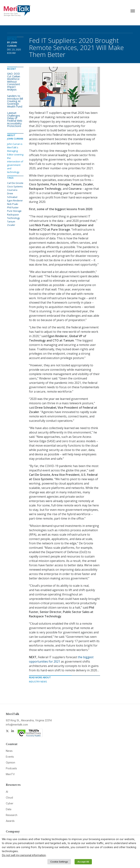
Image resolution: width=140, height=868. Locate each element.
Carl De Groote (15, 183)
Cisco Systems (15, 186)
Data (9, 809)
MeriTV (10, 774)
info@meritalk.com (17, 725)
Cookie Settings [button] (59, 862)
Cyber (10, 803)
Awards (10, 821)
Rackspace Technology (13, 216)
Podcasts (11, 768)
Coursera (12, 190)
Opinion (10, 762)
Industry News (38, 682)
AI (7, 792)
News (9, 751)
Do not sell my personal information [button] (24, 855)
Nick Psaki (13, 204)
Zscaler (11, 225)
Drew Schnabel (12, 195)
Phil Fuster (13, 207)
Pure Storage (14, 211)
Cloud (9, 797)
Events (10, 757)
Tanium (11, 221)
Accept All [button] (83, 862)
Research (12, 815)
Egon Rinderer (15, 200)
